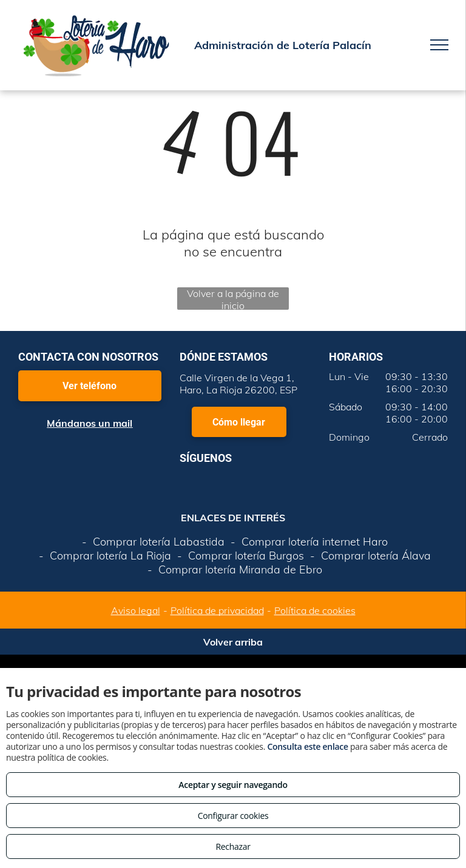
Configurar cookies (233, 816)
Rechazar (233, 846)
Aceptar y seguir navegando (233, 785)
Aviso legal (136, 610)
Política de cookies (315, 610)
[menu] (439, 45)
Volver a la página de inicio (233, 299)
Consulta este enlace (307, 746)
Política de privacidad (217, 610)
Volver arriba (233, 642)
